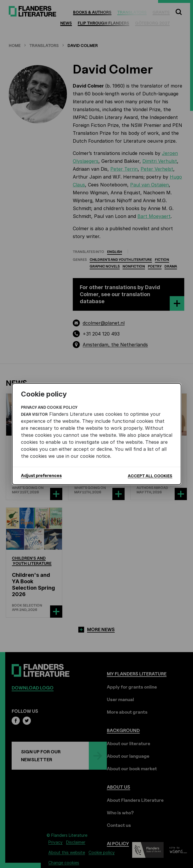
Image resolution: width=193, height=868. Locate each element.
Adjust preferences (41, 476)
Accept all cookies (150, 476)
